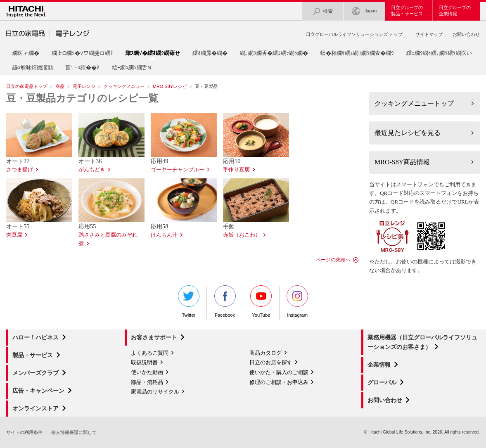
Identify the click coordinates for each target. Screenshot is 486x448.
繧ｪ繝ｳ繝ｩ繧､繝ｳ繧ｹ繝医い (439, 53)
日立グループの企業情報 (455, 11)
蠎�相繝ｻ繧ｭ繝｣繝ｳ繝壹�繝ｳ (357, 53)
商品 (60, 86)
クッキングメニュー (124, 86)
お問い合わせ (466, 34)
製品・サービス (33, 355)
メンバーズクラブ (36, 373)
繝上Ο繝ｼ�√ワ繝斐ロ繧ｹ (82, 53)
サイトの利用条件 (24, 432)
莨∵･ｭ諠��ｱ (82, 68)
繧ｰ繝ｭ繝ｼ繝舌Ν (132, 68)
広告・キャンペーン (38, 391)
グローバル (382, 382)
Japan (364, 11)
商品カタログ (266, 353)
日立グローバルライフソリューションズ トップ (354, 34)
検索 (322, 11)
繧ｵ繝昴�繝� (210, 53)
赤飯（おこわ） (242, 235)
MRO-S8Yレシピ (170, 86)
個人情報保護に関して (74, 432)
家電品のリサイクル (155, 392)
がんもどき (92, 170)
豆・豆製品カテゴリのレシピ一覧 (82, 98)
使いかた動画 (147, 372)
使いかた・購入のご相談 (279, 372)
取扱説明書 (144, 362)
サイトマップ (429, 34)
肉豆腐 (14, 235)
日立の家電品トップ (27, 86)
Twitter (189, 301)
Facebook (225, 301)
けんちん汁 (164, 235)
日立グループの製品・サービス (407, 11)
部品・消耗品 (147, 382)
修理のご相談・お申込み (279, 382)
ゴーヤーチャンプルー (178, 170)
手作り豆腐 (236, 170)
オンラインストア (36, 408)
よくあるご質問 (150, 353)
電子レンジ (84, 86)
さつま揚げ (20, 170)
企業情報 (379, 365)
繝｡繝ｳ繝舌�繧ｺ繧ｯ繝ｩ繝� (274, 53)
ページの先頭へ (333, 260)
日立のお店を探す (271, 362)
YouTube (261, 301)
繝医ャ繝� (26, 53)
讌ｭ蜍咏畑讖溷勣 (33, 68)
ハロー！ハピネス (36, 337)
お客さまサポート (154, 337)
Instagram (297, 301)
